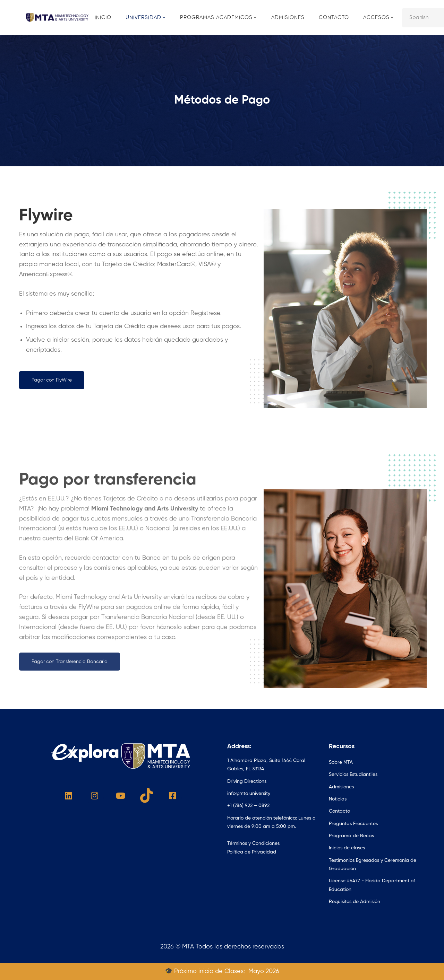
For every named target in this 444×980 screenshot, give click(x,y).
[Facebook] (173, 795)
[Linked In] (69, 795)
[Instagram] (95, 795)
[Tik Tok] (147, 795)
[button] (52, 380)
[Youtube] (121, 795)
